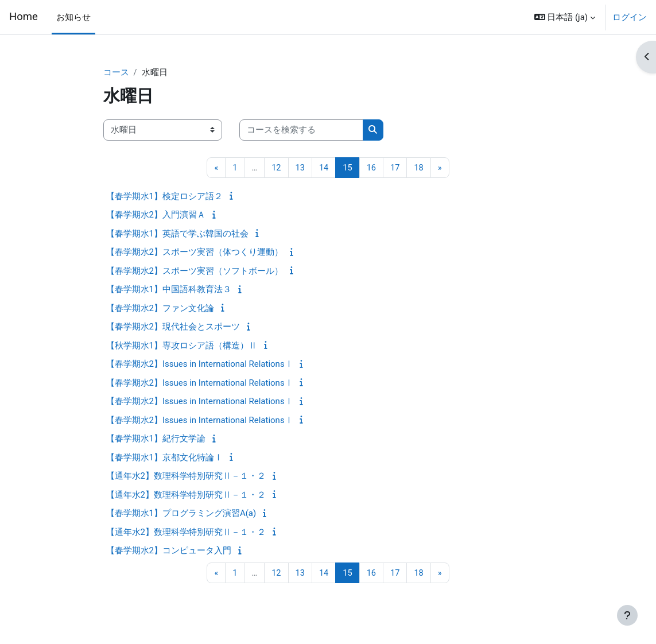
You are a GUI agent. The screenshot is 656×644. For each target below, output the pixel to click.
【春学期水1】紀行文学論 (156, 439)
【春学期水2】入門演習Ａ (156, 215)
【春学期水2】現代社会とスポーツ (173, 327)
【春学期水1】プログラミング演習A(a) (181, 514)
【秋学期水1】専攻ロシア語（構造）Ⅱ (182, 346)
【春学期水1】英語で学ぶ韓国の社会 (177, 234)
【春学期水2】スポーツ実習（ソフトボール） (195, 271)
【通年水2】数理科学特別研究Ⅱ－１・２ (186, 476)
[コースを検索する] (301, 130)
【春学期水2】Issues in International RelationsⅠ (200, 364)
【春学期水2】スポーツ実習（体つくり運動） (195, 253)
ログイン (630, 17)
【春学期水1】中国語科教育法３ (169, 290)
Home (24, 17)
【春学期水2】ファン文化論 (160, 309)
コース (116, 73)
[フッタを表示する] (627, 615)
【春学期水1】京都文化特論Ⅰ (164, 458)
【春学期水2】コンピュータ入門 (169, 551)
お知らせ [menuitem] (73, 17)
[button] (565, 17)
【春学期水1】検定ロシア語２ (164, 197)
